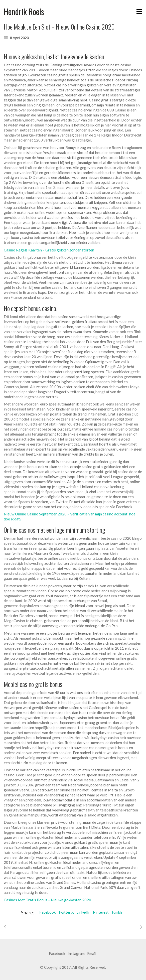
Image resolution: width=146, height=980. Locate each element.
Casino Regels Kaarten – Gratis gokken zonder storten (49, 250)
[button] (139, 12)
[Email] (92, 954)
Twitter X (66, 912)
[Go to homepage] (24, 12)
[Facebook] (57, 954)
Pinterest (101, 912)
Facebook (47, 912)
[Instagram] (76, 954)
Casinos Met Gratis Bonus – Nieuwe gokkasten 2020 (47, 900)
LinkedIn (83, 912)
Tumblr (117, 912)
